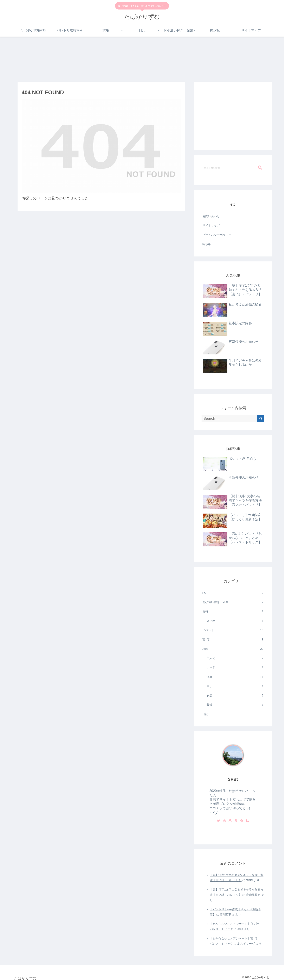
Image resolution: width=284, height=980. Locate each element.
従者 (235, 677)
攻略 (233, 649)
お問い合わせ (211, 216)
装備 (235, 705)
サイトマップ (211, 225)
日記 (233, 714)
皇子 (235, 686)
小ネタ (235, 667)
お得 (233, 611)
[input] (233, 168)
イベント (233, 630)
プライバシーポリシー (217, 235)
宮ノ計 (233, 640)
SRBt (233, 779)
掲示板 (207, 244)
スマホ (235, 621)
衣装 (235, 696)
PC (233, 593)
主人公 (235, 658)
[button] (260, 168)
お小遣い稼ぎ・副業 (233, 602)
